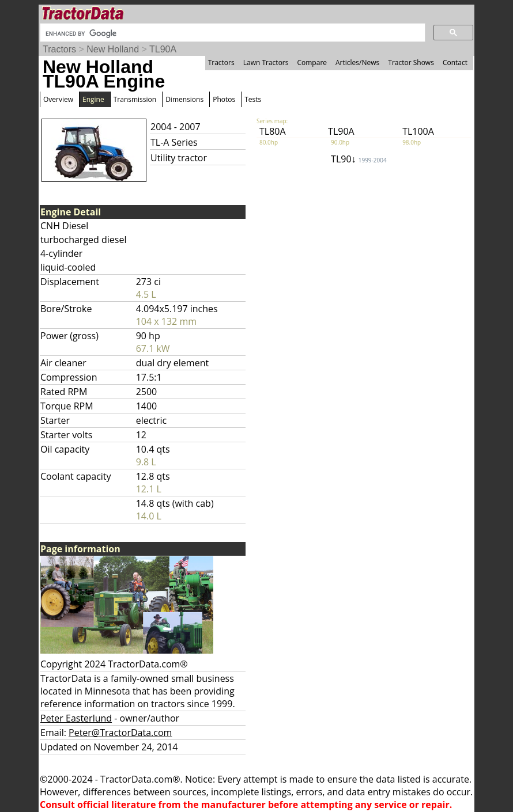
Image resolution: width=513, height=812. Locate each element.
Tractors (59, 49)
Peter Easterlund (76, 718)
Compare (312, 62)
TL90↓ (359, 159)
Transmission (135, 99)
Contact (455, 62)
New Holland (113, 49)
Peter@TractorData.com (120, 733)
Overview (58, 99)
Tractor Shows (411, 62)
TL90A (163, 49)
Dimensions (184, 99)
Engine (93, 99)
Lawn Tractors (266, 62)
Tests (253, 99)
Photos (224, 99)
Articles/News (357, 62)
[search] (231, 33)
